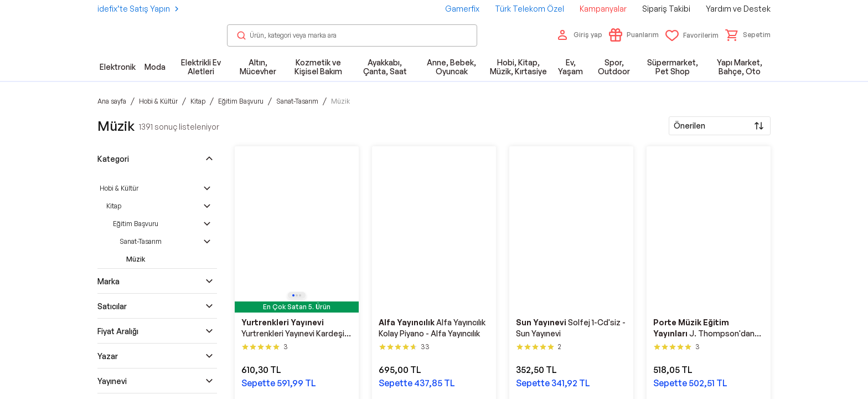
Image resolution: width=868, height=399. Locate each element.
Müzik (136, 259)
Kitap (114, 206)
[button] (748, 35)
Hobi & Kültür (119, 188)
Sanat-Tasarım (141, 241)
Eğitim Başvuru (136, 224)
